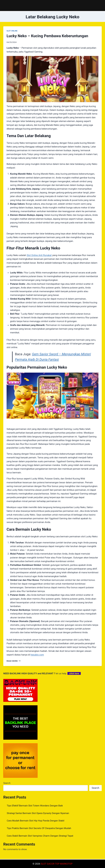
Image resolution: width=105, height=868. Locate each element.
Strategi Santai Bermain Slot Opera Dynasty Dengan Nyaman (38, 813)
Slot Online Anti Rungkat (39, 255)
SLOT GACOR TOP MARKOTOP (57, 864)
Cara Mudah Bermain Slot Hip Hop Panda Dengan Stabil (36, 821)
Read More (14, 661)
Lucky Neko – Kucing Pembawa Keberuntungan (47, 36)
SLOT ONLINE (12, 31)
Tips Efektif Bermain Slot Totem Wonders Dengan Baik (35, 806)
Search (7, 783)
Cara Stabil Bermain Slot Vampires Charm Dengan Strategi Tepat (40, 836)
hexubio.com (37, 655)
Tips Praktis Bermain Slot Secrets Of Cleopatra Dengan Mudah (39, 828)
